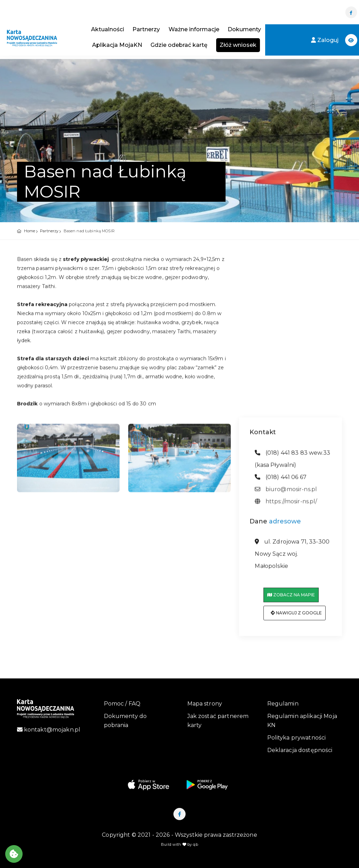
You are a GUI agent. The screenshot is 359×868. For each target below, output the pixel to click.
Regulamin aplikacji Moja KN (302, 721)
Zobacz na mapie (291, 598)
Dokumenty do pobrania (125, 721)
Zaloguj (325, 40)
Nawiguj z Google (296, 616)
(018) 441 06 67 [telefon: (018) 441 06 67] (280, 480)
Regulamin (283, 704)
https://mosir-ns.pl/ (286, 505)
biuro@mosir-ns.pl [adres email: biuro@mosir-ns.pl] (286, 493)
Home (30, 231)
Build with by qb (179, 844)
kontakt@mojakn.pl (49, 730)
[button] (351, 40)
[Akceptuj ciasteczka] (14, 854)
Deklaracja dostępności (300, 750)
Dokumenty (244, 29)
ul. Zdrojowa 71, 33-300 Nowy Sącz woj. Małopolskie (292, 557)
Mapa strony (205, 704)
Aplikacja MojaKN (117, 45)
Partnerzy (146, 29)
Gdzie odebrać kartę (179, 45)
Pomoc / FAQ (122, 704)
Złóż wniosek (238, 45)
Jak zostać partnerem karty (218, 721)
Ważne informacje (194, 29)
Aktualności (108, 29)
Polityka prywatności (297, 738)
